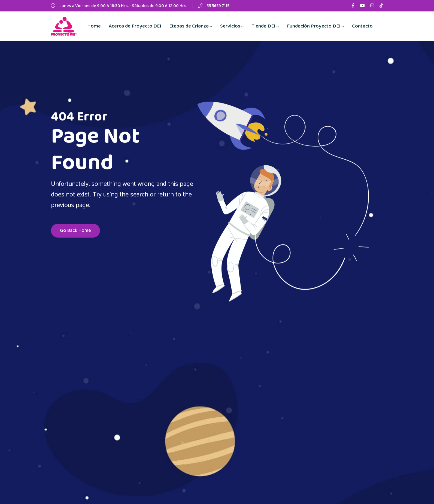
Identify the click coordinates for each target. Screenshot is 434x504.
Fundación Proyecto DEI (314, 26)
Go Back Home (75, 231)
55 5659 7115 (218, 6)
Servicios (230, 26)
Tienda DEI (264, 26)
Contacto (362, 26)
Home (94, 26)
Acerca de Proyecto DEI (135, 26)
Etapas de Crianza (189, 26)
